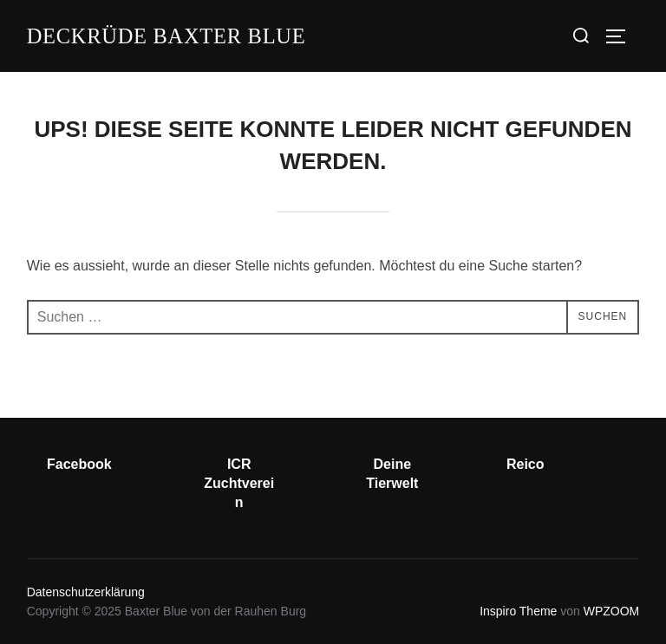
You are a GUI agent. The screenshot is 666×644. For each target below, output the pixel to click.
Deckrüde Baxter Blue (177, 35)
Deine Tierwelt (392, 474)
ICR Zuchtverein (239, 484)
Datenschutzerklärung (86, 592)
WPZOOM (612, 611)
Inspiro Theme (518, 611)
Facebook (79, 464)
